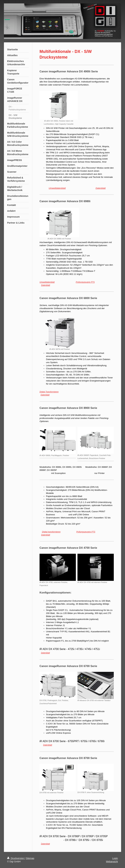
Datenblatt (101, 188)
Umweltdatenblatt (57, 188)
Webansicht (112, 862)
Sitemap (30, 858)
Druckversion (16, 858)
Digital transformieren (51, 532)
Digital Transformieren (49, 392)
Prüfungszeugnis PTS (85, 282)
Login (115, 858)
